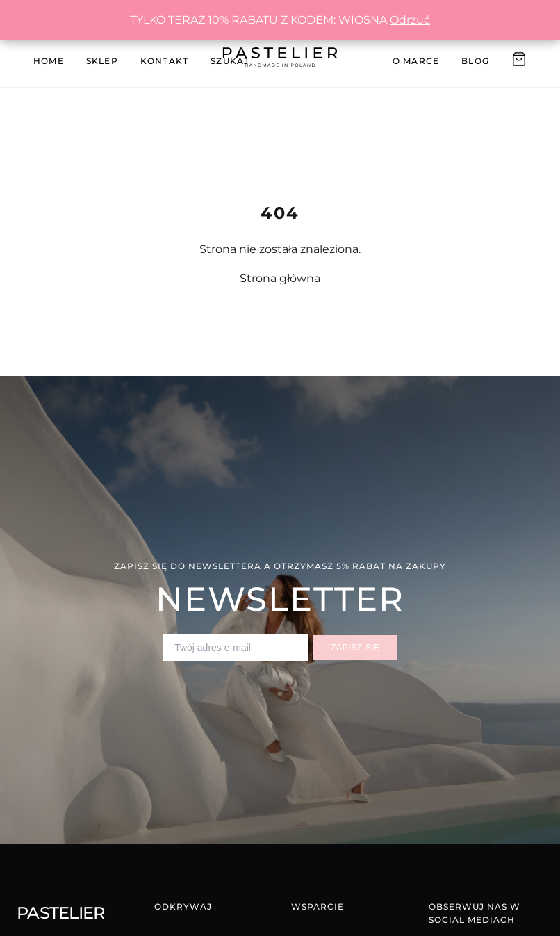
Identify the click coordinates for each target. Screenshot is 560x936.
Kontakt (164, 61)
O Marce (416, 61)
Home (49, 61)
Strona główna (280, 278)
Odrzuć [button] (410, 20)
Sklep (102, 61)
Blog (475, 61)
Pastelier (61, 913)
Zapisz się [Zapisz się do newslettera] (355, 648)
